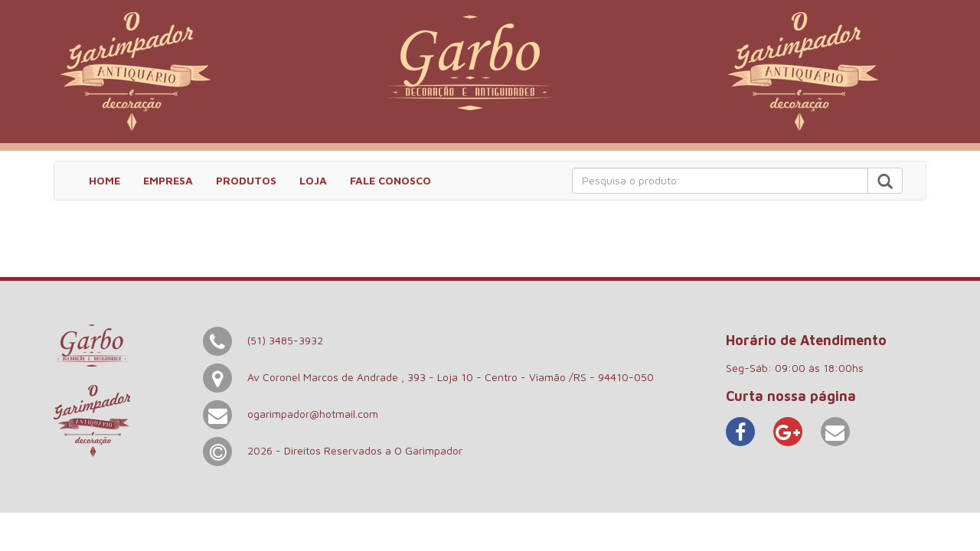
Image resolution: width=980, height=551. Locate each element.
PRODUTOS (246, 180)
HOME (105, 180)
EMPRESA (168, 180)
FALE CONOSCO (390, 180)
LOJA (313, 180)
